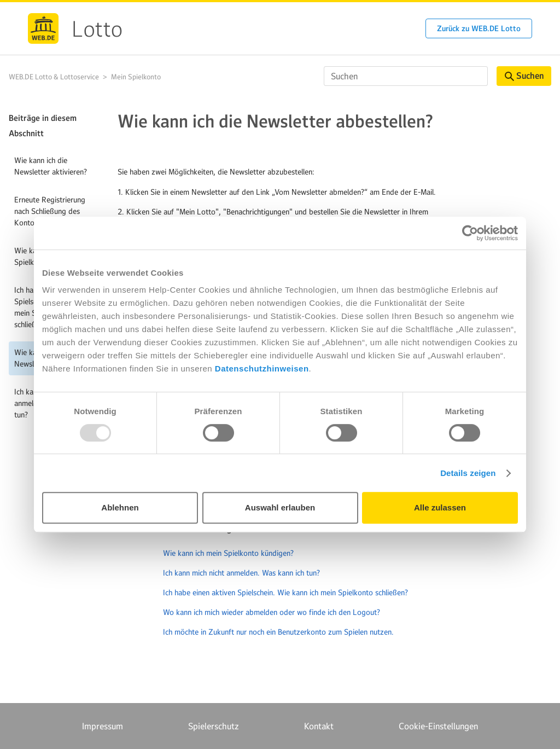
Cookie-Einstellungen (438, 726)
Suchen (524, 76)
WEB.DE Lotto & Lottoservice (54, 77)
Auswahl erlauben (280, 507)
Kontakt (319, 726)
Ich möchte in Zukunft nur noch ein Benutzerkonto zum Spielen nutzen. (278, 632)
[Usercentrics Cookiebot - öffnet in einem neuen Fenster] (470, 233)
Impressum (103, 726)
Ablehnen (120, 507)
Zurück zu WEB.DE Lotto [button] (479, 28)
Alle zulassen (440, 507)
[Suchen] (406, 76)
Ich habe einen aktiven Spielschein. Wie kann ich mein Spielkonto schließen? (285, 593)
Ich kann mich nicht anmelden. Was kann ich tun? (241, 573)
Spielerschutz (214, 726)
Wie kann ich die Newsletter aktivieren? (51, 166)
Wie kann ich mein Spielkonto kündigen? (228, 553)
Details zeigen (468, 473)
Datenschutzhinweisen (262, 368)
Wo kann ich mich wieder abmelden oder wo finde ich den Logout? (272, 612)
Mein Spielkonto (136, 77)
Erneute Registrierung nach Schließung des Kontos (50, 211)
